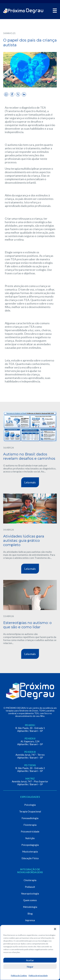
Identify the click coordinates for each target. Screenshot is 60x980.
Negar (30, 967)
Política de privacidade (38, 975)
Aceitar (30, 960)
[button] (55, 929)
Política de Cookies (19, 975)
